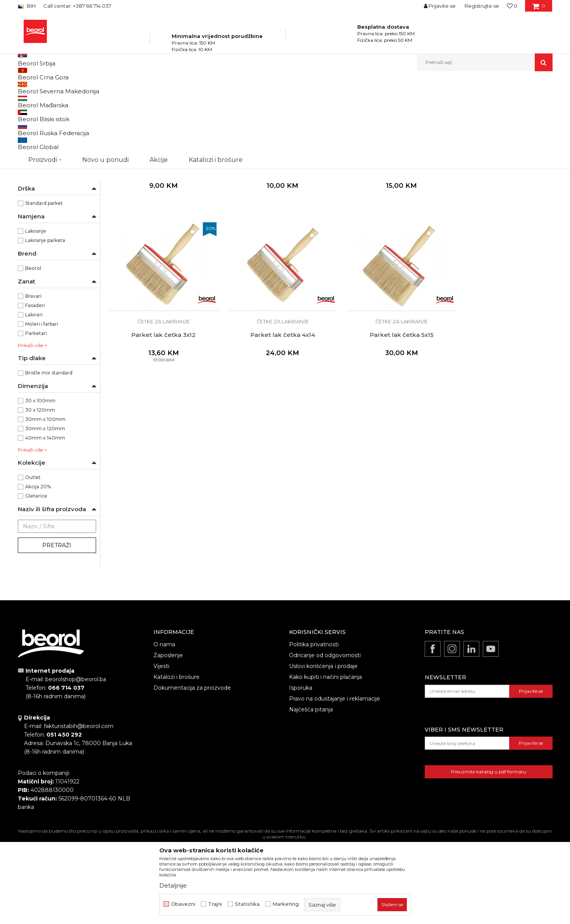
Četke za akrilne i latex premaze (56, 150)
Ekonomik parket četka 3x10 (161, 245)
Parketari (36, 416)
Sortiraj (357, 100)
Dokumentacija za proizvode (192, 771)
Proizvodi (95, 88)
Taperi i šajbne (38, 220)
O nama (164, 727)
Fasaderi (35, 388)
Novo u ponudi (105, 62)
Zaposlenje (168, 738)
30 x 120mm (40, 493)
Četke (192, 88)
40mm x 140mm (45, 521)
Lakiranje (36, 314)
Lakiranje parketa (45, 323)
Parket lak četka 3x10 (387, 245)
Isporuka (301, 771)
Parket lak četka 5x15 (274, 406)
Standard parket (44, 286)
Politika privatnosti (314, 727)
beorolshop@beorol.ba (76, 762)
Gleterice (36, 579)
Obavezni (183, 904)
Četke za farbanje (43, 164)
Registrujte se (482, 6)
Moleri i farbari (42, 407)
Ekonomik (37, 258)
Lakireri (34, 398)
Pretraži (57, 628)
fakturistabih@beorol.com (79, 809)
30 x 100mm (40, 483)
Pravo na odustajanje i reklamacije (335, 781)
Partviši (30, 201)
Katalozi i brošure (177, 760)
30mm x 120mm (45, 511)
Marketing (286, 904)
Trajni (215, 904)
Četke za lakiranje (42, 183)
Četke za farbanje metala (51, 119)
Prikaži (470, 100)
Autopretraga (321, 100)
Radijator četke (40, 192)
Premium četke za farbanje (54, 173)
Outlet (33, 560)
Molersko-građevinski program (146, 88)
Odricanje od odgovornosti (325, 738)
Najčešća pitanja (311, 792)
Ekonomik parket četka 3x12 (274, 245)
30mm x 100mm (45, 502)
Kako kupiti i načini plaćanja (325, 760)
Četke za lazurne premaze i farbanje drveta (50, 133)
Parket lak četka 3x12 (500, 245)
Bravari (33, 379)
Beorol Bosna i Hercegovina (48, 88)
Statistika (247, 904)
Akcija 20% (38, 569)
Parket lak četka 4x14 (161, 406)
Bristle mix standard (49, 456)
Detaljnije (173, 885)
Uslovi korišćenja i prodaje (323, 749)
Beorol (33, 351)
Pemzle (32, 210)
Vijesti (161, 749)
